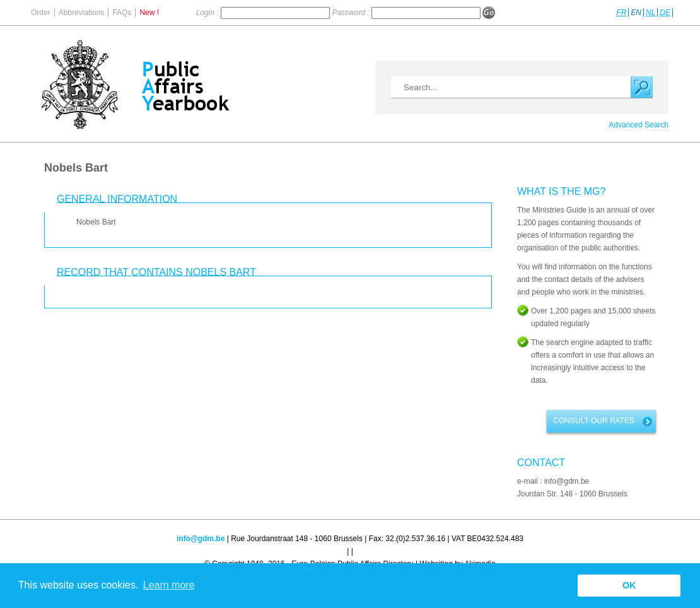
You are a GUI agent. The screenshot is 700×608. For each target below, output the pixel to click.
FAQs (122, 13)
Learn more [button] (169, 585)
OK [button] (629, 585)
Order (41, 13)
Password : (352, 13)
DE (665, 13)
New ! (149, 13)
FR (621, 13)
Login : (208, 13)
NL (650, 13)
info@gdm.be (201, 539)
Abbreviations (82, 13)
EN (636, 13)
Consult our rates (594, 421)
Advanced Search (639, 125)
